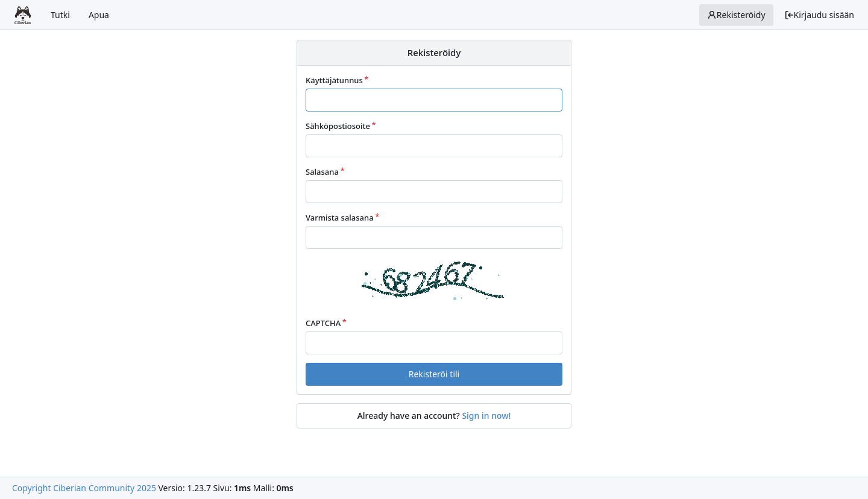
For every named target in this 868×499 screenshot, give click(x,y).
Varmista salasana (340, 218)
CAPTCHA (323, 323)
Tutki (60, 15)
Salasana (322, 172)
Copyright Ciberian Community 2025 (84, 488)
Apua (99, 15)
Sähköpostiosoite (338, 126)
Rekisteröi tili (434, 374)
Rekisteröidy (736, 15)
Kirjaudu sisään (819, 15)
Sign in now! (486, 416)
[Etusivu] (23, 15)
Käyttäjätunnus (334, 80)
